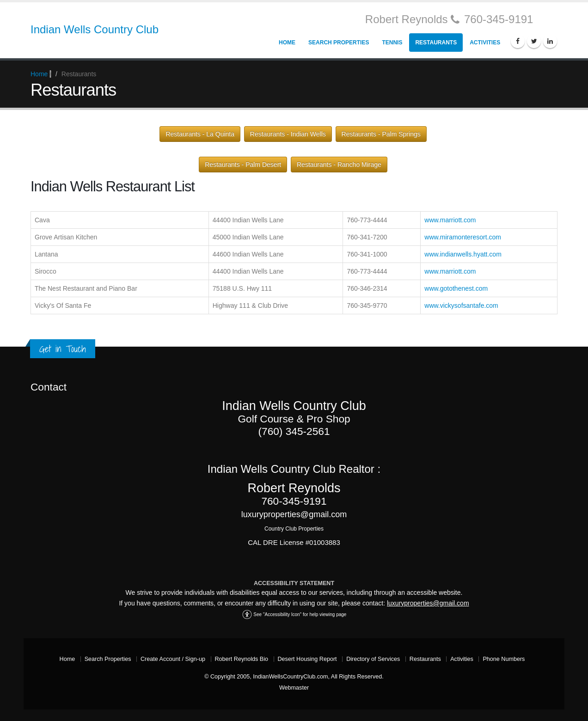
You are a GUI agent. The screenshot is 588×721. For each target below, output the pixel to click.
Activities (485, 43)
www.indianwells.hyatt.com (463, 254)
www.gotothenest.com (456, 288)
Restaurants (436, 43)
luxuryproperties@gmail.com (428, 603)
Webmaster (294, 688)
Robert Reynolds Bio (242, 659)
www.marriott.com (450, 220)
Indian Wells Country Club (95, 29)
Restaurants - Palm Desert (243, 165)
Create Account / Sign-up (173, 659)
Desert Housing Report (307, 659)
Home (287, 43)
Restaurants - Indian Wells (288, 134)
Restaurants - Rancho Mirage (339, 165)
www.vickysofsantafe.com (461, 306)
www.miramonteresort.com (463, 237)
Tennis (392, 43)
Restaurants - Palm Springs (381, 134)
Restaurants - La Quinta (200, 134)
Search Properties (339, 43)
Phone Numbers (504, 659)
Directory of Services (373, 659)
